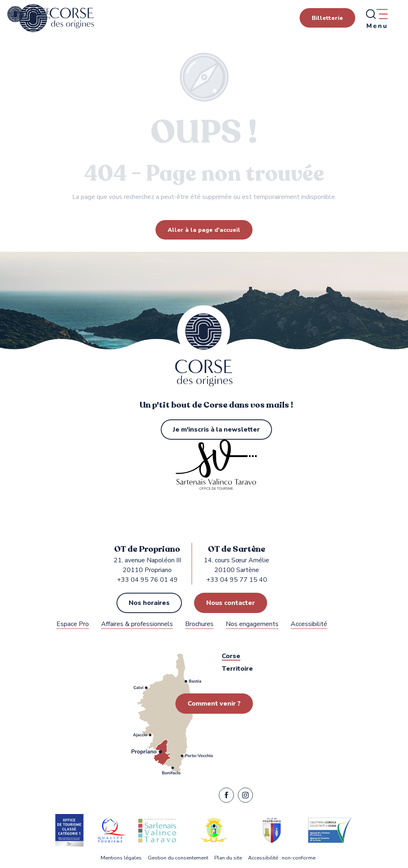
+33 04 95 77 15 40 (237, 580)
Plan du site (228, 858)
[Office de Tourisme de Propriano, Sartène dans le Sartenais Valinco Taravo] (29, 14)
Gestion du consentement (178, 858)
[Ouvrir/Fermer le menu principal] (376, 18)
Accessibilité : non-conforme (282, 858)
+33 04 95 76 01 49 (147, 580)
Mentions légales (121, 858)
